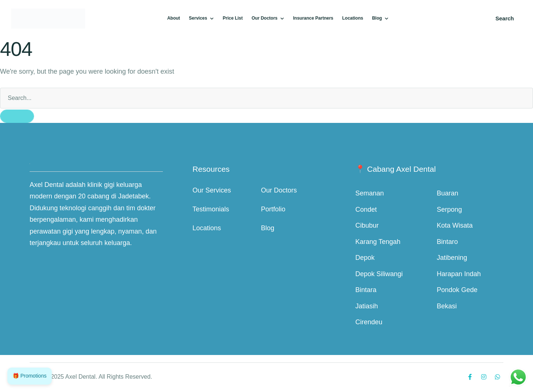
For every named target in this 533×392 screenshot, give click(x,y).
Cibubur (367, 225)
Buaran (447, 193)
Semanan (370, 193)
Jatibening (452, 258)
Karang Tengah (378, 242)
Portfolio (273, 209)
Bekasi (447, 306)
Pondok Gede (457, 290)
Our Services (212, 190)
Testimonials (211, 209)
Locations (207, 228)
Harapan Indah (459, 274)
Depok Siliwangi (379, 274)
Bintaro (447, 242)
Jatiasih (367, 306)
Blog (268, 228)
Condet (366, 210)
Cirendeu (369, 322)
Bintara (366, 290)
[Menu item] (174, 19)
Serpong (449, 210)
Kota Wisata (455, 225)
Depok (365, 258)
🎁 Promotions (30, 376)
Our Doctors (279, 190)
